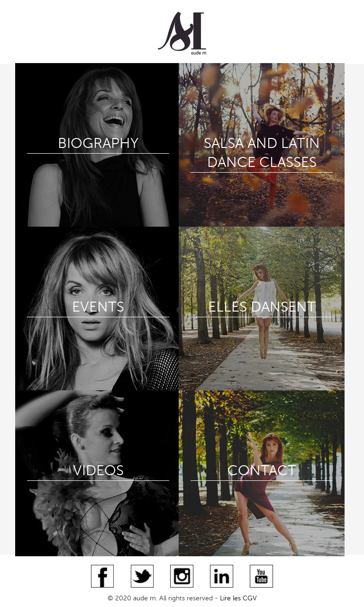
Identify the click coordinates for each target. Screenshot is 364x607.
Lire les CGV (238, 598)
